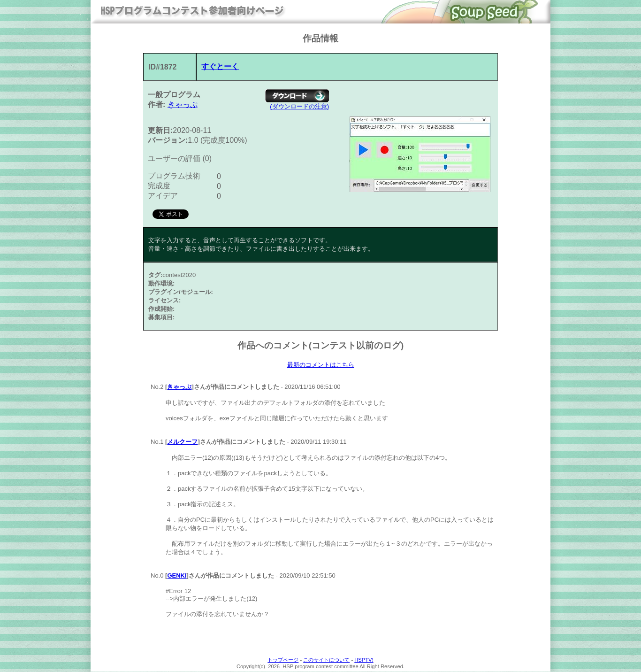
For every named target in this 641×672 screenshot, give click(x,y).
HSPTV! (364, 660)
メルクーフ (182, 442)
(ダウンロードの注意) (299, 106)
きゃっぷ (183, 104)
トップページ (283, 660)
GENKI (177, 576)
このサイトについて (326, 660)
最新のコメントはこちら (321, 365)
